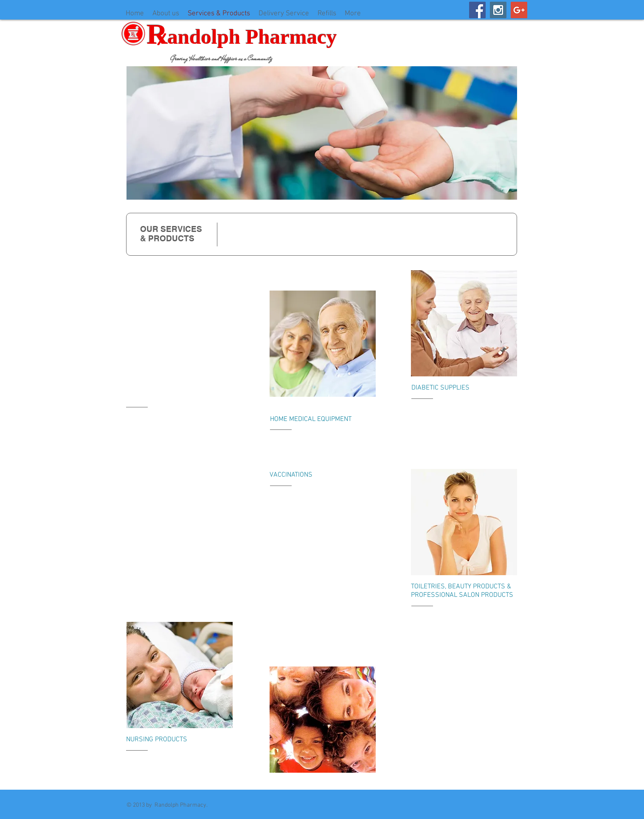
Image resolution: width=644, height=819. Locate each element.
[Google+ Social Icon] (519, 10)
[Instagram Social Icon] (498, 10)
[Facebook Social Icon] (477, 10)
